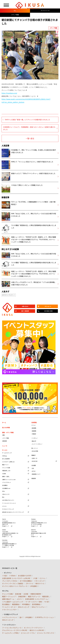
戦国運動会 (16, 604)
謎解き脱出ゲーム (8, 599)
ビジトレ (43, 578)
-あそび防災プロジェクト (8, 500)
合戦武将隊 (22, 596)
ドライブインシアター (10, 610)
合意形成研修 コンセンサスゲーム (36, 599)
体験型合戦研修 (36, 594)
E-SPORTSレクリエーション (45, 617)
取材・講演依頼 (25, 311)
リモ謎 (4, 576)
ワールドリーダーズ (9, 607)
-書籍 (3, 435)
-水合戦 (4, 474)
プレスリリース (45, 11)
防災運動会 (6, 604)
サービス (5, 450)
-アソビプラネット (7, 482)
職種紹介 (34, 455)
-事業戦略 (34, 431)
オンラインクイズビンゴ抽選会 (13, 583)
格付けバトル (40, 583)
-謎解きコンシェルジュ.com (9, 480)
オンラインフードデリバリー (34, 628)
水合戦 (26, 594)
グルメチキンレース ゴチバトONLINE (15, 630)
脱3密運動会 (36, 604)
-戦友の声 (34, 441)
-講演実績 (4, 441)
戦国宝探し (46, 596)
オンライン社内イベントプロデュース (15, 586)
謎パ (21, 617)
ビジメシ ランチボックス (46, 633)
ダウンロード (48, 306)
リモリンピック (39, 581)
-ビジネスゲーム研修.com (8, 462)
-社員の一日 (34, 458)
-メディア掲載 (5, 438)
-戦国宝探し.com (6, 471)
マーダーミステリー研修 (34, 602)
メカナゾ (20, 599)
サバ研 (46, 602)
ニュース (5, 446)
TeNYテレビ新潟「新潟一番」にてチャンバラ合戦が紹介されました (27, 120)
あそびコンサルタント (9, 295)
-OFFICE (33, 471)
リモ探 (35, 578)
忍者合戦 (18, 594)
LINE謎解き (34, 586)
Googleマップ (5, 526)
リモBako (12, 576)
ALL (15, 11)
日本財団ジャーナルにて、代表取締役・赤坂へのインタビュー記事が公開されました (29, 128)
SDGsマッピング (24, 607)
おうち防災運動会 (26, 581)
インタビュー (35, 438)
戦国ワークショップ (9, 596)
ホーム (4, 423)
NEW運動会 (26, 604)
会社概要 (34, 465)
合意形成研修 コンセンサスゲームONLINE (16, 578)
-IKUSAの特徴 (35, 451)
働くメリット (35, 448)
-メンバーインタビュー (37, 444)
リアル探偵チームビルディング (13, 602)
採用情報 (34, 423)
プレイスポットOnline (10, 581)
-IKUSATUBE (34, 461)
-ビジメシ (4, 506)
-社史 (33, 468)
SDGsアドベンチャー (39, 607)
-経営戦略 (34, 428)
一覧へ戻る (30, 138)
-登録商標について (36, 474)
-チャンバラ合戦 (6, 468)
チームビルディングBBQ (10, 633)
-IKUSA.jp (4, 456)
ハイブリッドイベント (10, 617)
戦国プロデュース (34, 596)
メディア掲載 (15, 15)
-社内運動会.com (6, 488)
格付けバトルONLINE (37, 630)
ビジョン (34, 425)
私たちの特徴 (6, 428)
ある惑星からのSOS (25, 576)
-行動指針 (34, 434)
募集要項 (34, 478)
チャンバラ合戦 (7, 594)
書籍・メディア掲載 (8, 433)
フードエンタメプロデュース (12, 628)
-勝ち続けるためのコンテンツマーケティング (13, 512)
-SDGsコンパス (6, 494)
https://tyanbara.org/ (9, 93)
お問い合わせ (25, 306)
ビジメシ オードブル (28, 633)
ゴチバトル (29, 583)
